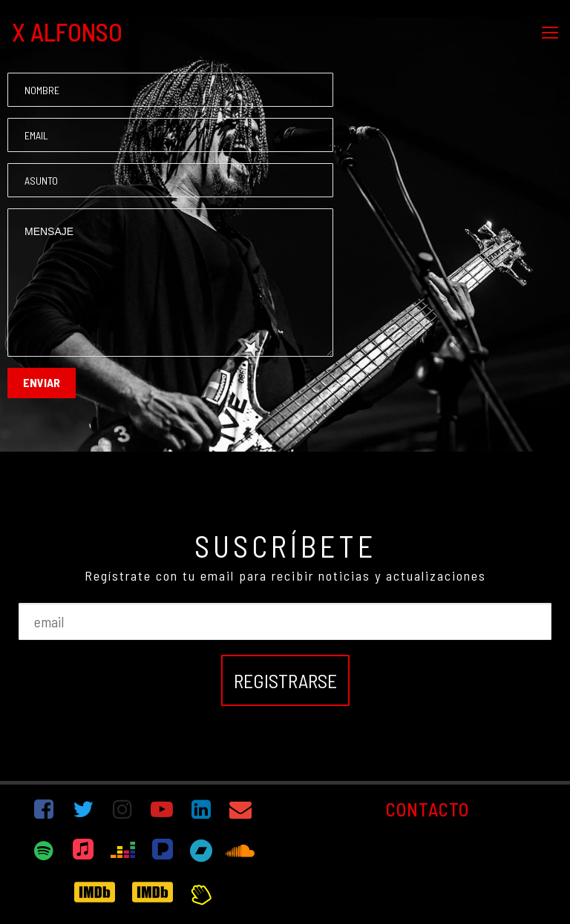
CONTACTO (427, 809)
